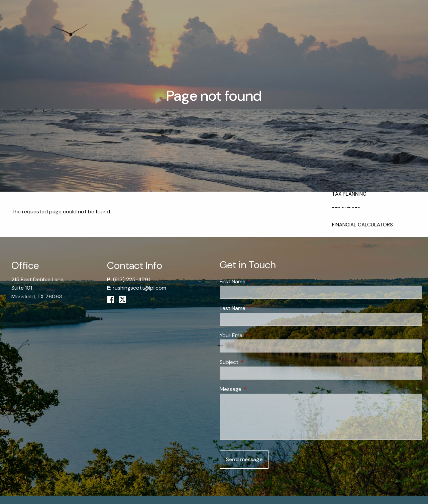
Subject (255, 362)
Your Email (258, 335)
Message (256, 389)
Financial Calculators (362, 225)
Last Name (258, 308)
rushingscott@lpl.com (139, 288)
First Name (258, 281)
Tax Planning (349, 194)
